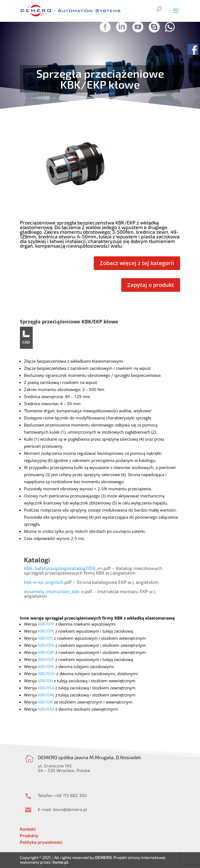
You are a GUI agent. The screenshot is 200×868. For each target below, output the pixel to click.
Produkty (29, 835)
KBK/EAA (46, 709)
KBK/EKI (45, 681)
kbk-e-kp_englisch (44, 582)
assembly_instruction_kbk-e (54, 591)
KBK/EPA (46, 645)
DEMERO (103, 857)
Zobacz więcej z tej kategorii (137, 263)
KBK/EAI (45, 702)
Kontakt (28, 829)
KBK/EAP (46, 652)
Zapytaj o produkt (151, 285)
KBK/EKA (46, 688)
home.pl (60, 862)
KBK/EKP (46, 659)
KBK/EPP (46, 624)
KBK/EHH (47, 674)
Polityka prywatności (41, 842)
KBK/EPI (45, 638)
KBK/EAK (46, 695)
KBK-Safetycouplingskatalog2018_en (63, 568)
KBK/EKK (46, 666)
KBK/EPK (46, 631)
